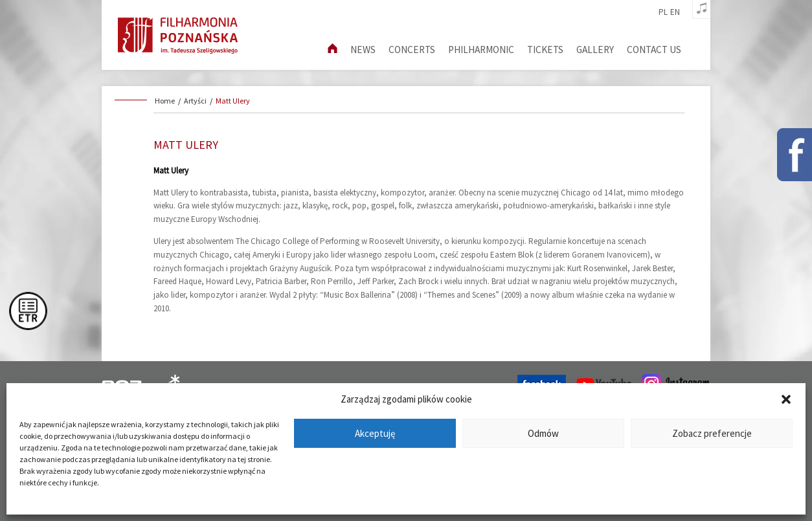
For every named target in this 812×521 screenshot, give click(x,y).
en (675, 12)
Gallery (595, 50)
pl (663, 12)
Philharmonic (481, 50)
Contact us (654, 50)
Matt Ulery (233, 101)
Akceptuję (375, 433)
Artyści (195, 101)
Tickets (545, 50)
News (363, 50)
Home (165, 101)
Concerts (412, 50)
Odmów (543, 433)
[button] (786, 399)
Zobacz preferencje (712, 433)
